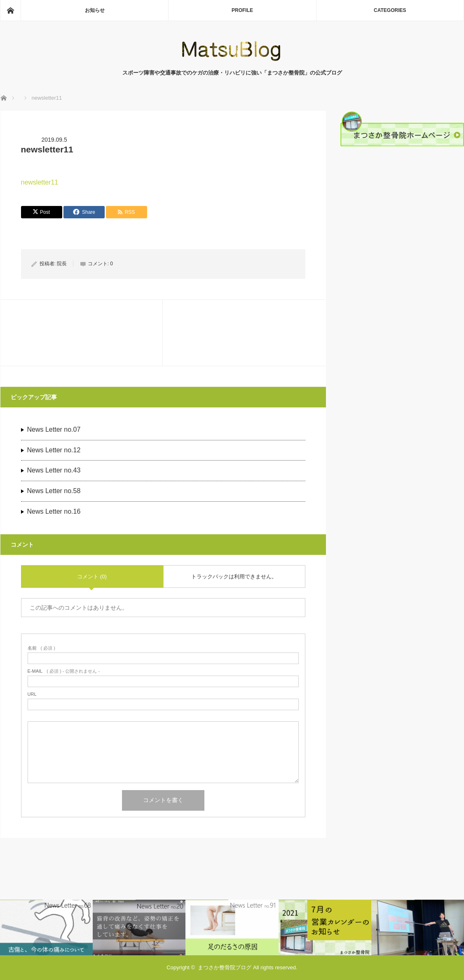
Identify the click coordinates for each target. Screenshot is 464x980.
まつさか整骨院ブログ (225, 967)
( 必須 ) (41, 648)
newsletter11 (40, 182)
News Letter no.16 (54, 511)
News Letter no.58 (54, 491)
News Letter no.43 (54, 470)
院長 (62, 264)
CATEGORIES (390, 10)
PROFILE (242, 10)
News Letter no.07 (54, 429)
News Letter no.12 (54, 450)
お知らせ (95, 10)
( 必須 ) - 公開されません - (64, 671)
